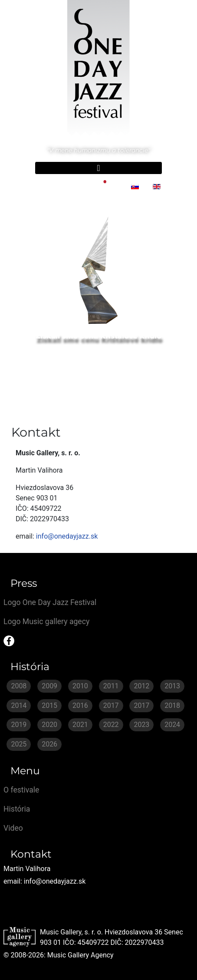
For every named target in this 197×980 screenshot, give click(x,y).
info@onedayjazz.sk (67, 536)
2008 (19, 686)
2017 (111, 705)
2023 (141, 725)
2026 (49, 744)
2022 (111, 725)
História (17, 809)
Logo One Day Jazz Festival (50, 602)
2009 (49, 686)
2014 (19, 705)
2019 (19, 725)
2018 (172, 705)
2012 (141, 686)
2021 (80, 725)
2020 (49, 725)
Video (13, 828)
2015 (49, 705)
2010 (80, 686)
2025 (19, 744)
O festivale (21, 790)
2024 (172, 725)
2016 (80, 705)
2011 (111, 686)
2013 (172, 686)
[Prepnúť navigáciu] (98, 168)
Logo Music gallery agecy (46, 622)
